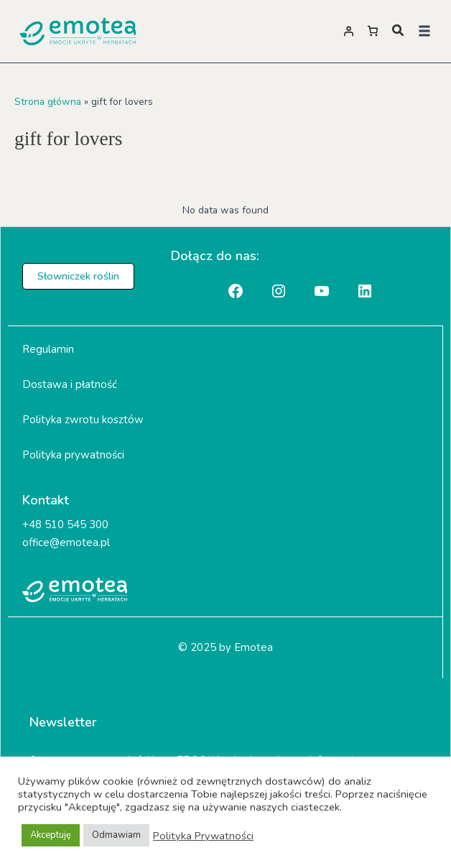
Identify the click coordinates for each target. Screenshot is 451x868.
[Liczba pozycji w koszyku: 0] (373, 31)
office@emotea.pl (66, 542)
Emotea (254, 647)
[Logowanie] (348, 31)
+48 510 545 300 (65, 525)
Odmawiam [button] (116, 835)
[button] (424, 31)
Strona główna (48, 102)
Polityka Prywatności (203, 836)
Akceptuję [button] (51, 835)
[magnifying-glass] (398, 30)
